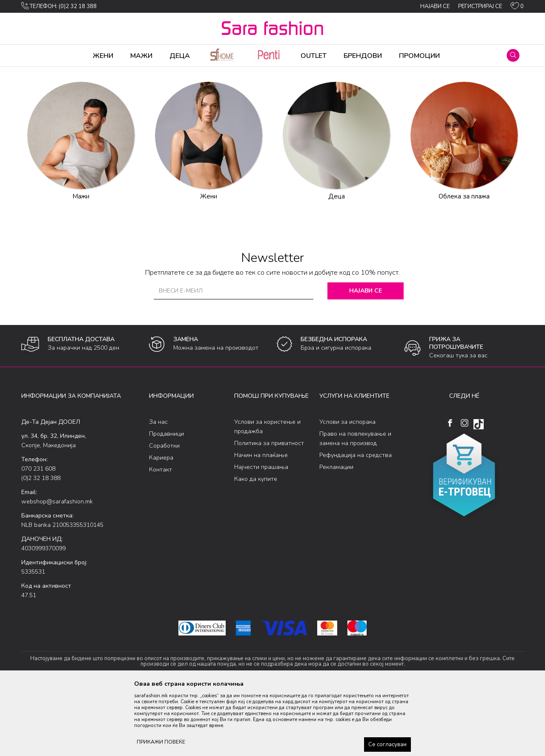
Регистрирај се (480, 6)
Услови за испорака (347, 489)
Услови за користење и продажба (267, 493)
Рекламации (336, 534)
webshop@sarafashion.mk (57, 568)
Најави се (366, 358)
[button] (513, 55)
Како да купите (256, 546)
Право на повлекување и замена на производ (355, 505)
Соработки (164, 513)
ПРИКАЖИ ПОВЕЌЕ (161, 742)
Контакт (161, 536)
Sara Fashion (37, 72)
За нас (158, 489)
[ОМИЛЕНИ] (517, 8)
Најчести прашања (261, 534)
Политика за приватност (269, 510)
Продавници (166, 501)
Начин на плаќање (261, 522)
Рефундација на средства (356, 522)
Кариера (161, 525)
